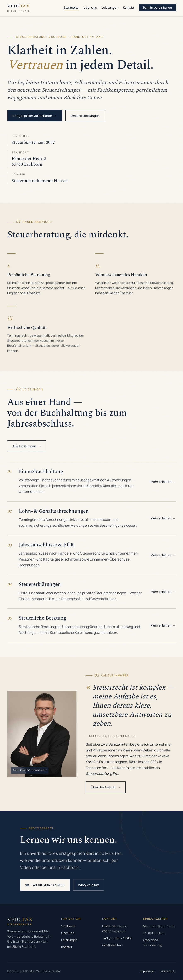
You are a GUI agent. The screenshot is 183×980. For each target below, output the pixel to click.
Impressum (147, 971)
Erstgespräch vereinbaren (35, 116)
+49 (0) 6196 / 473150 (117, 938)
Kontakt (129, 7)
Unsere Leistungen (85, 116)
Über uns (90, 7)
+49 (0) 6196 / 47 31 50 (45, 886)
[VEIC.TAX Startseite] (20, 8)
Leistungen (110, 7)
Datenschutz (168, 971)
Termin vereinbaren (157, 7)
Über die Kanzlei (106, 790)
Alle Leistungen (27, 447)
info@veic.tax (88, 886)
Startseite (71, 7)
